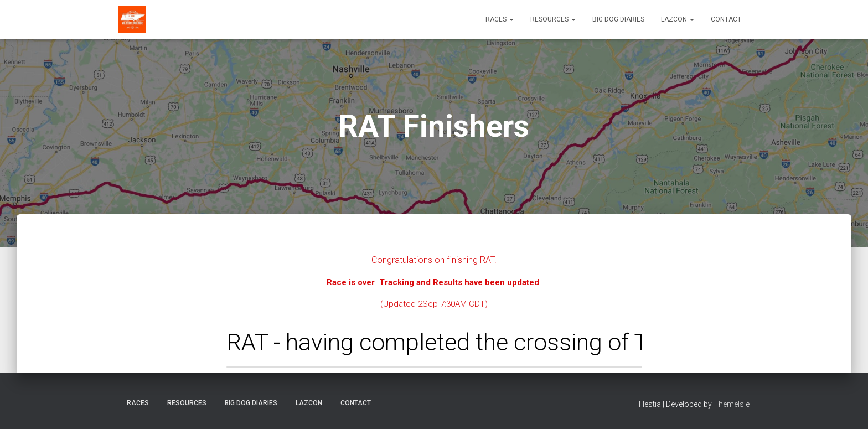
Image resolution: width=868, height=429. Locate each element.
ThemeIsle (732, 404)
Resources (553, 19)
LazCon (678, 19)
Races (500, 19)
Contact (726, 19)
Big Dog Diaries (618, 19)
